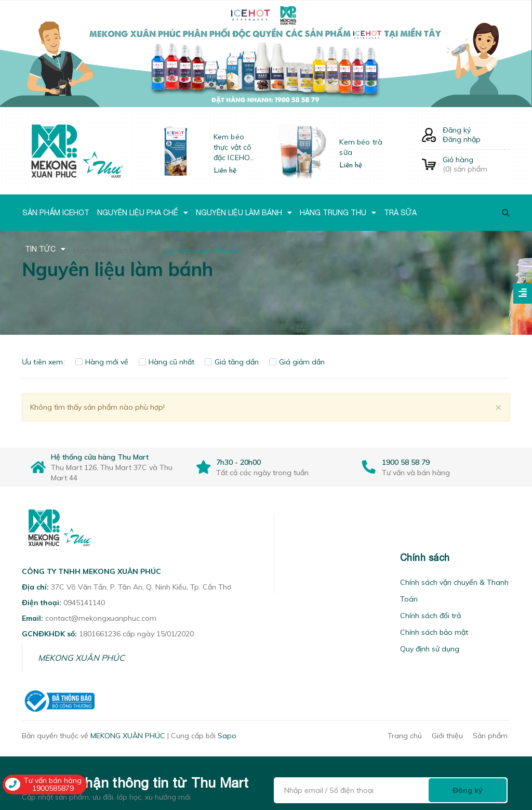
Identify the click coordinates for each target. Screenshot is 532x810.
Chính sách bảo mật (434, 632)
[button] (287, 558)
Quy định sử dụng (430, 649)
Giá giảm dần (297, 362)
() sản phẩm (476, 164)
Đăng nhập (462, 139)
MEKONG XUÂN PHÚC (81, 658)
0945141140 (84, 603)
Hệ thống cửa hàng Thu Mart (100, 457)
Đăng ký (457, 130)
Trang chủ (405, 736)
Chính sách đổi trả (430, 616)
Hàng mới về (102, 362)
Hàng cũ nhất (167, 362)
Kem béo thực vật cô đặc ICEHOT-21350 (235, 147)
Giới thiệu (447, 736)
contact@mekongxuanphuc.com (101, 618)
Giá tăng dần (232, 362)
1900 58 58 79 (406, 462)
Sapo (227, 736)
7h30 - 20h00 (238, 462)
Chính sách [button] (425, 558)
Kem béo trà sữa (361, 147)
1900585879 (53, 788)
